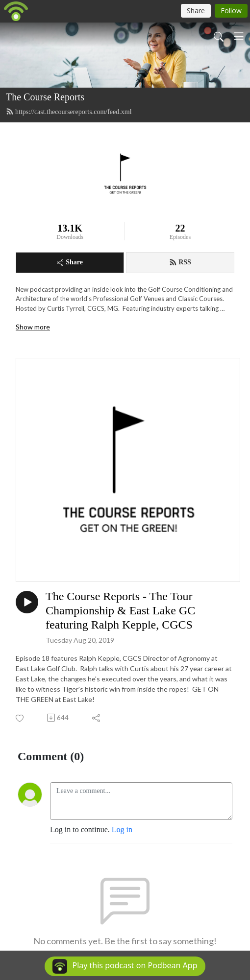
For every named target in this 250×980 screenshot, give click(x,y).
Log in (122, 829)
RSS (180, 262)
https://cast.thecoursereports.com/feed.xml (69, 112)
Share (70, 262)
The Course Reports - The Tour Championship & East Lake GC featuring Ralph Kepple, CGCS (120, 610)
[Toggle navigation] (239, 36)
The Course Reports (45, 97)
